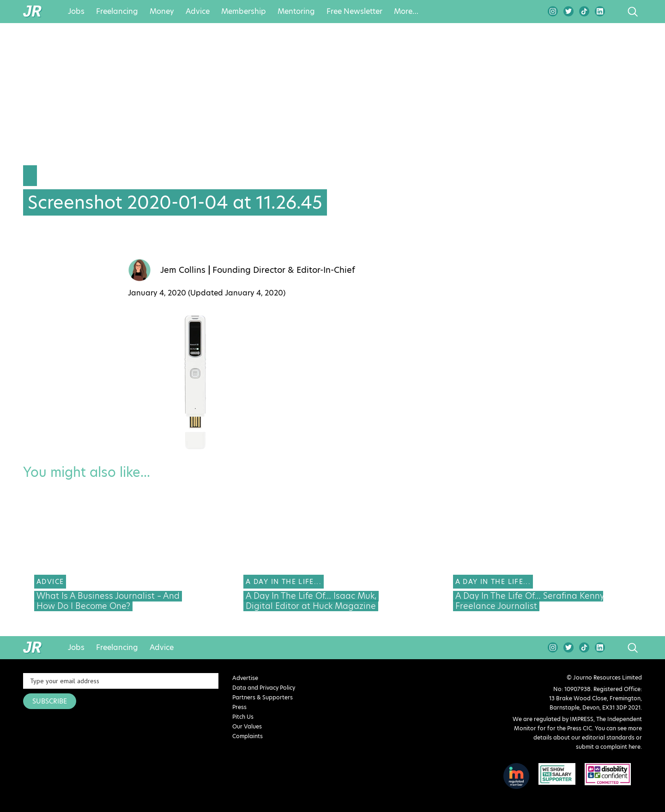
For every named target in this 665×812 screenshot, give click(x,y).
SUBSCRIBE (50, 701)
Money (162, 12)
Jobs (76, 12)
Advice (198, 12)
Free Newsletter (354, 12)
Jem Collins (183, 270)
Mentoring (296, 12)
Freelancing (117, 12)
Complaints (248, 736)
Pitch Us (243, 717)
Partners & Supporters (263, 697)
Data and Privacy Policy (264, 688)
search (615, 12)
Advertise (245, 678)
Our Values (247, 726)
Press (239, 707)
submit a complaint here (608, 747)
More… (406, 12)
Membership (244, 12)
